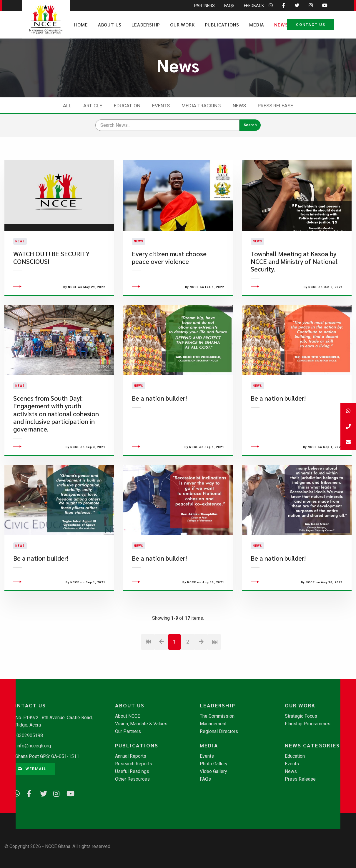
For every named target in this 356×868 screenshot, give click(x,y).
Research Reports (134, 764)
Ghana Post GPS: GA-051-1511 (47, 756)
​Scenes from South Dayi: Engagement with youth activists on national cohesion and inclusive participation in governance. (56, 435)
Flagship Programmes (308, 724)
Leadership (146, 25)
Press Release (275, 106)
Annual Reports (131, 756)
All (67, 106)
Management (213, 724)
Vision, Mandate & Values (141, 724)
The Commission (217, 716)
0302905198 (30, 735)
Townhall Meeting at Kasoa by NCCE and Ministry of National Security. (294, 272)
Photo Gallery (214, 764)
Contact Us (311, 25)
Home (81, 25)
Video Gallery (213, 772)
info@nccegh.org (34, 746)
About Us (110, 25)
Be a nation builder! (159, 419)
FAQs (205, 779)
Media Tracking (201, 106)
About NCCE (128, 716)
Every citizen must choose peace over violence (169, 268)
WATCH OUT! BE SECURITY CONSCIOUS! (51, 268)
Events (161, 106)
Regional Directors (219, 732)
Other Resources (132, 779)
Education (127, 106)
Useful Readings (132, 772)
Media (257, 25)
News (281, 25)
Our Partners (128, 732)
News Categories (312, 745)
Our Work (182, 25)
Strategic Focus (301, 716)
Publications (222, 25)
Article (93, 106)
